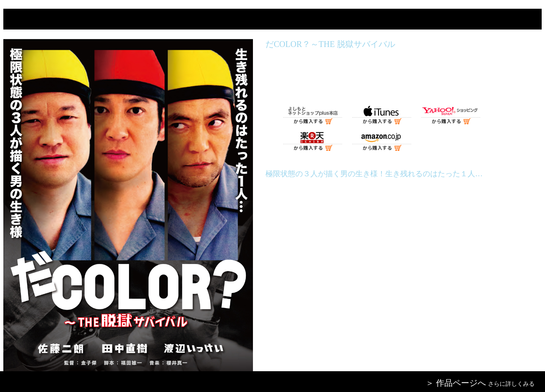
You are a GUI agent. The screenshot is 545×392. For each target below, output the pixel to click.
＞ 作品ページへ (456, 383)
